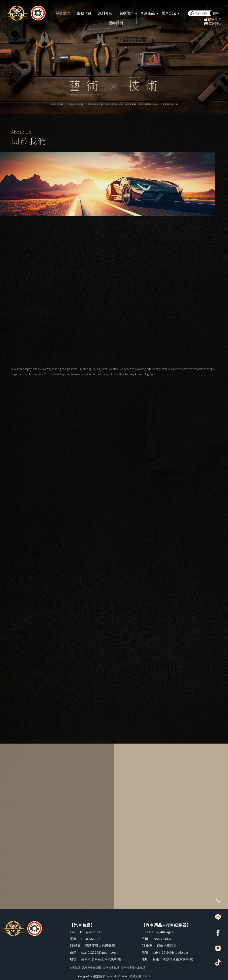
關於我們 (63, 13)
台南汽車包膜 (111, 968)
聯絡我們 (116, 23)
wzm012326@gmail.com (127, 831)
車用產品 (148, 13)
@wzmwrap (116, 811)
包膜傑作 (126, 13)
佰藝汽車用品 (117, 885)
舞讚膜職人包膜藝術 (122, 821)
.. (128, 976)
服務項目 (84, 13)
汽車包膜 (75, 968)
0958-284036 (116, 865)
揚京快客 (99, 976)
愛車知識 (169, 13)
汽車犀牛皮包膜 (92, 968)
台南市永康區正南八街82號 (129, 790)
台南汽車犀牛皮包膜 (133, 968)
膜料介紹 (105, 13)
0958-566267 (116, 800)
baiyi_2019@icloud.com (127, 895)
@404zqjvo (115, 875)
